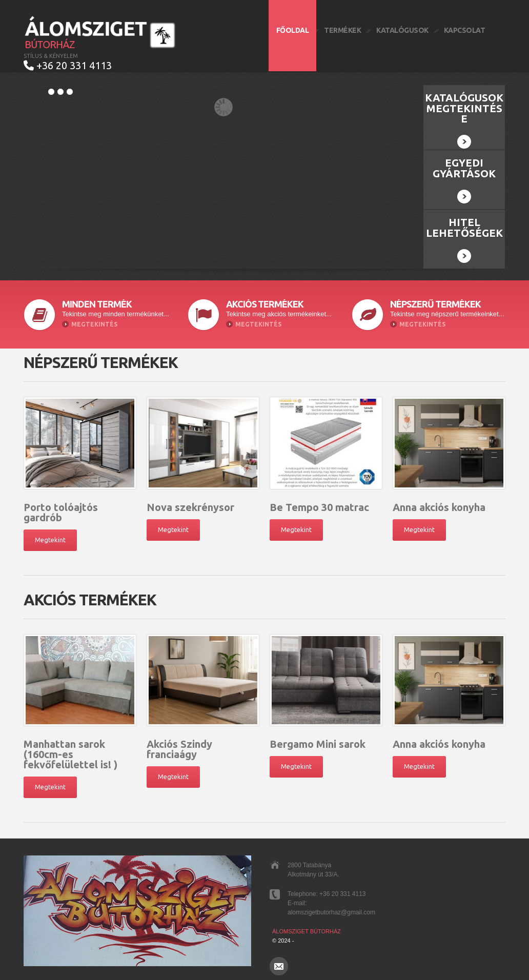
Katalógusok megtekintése (464, 115)
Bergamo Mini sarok (318, 738)
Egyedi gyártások (464, 174)
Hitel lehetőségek (464, 234)
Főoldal (293, 30)
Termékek (342, 30)
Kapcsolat (465, 30)
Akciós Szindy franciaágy (179, 743)
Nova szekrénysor (190, 502)
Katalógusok (402, 30)
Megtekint (50, 534)
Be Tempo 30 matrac (319, 502)
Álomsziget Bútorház (307, 926)
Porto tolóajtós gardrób (61, 507)
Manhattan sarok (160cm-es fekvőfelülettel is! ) (70, 749)
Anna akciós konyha (439, 502)
